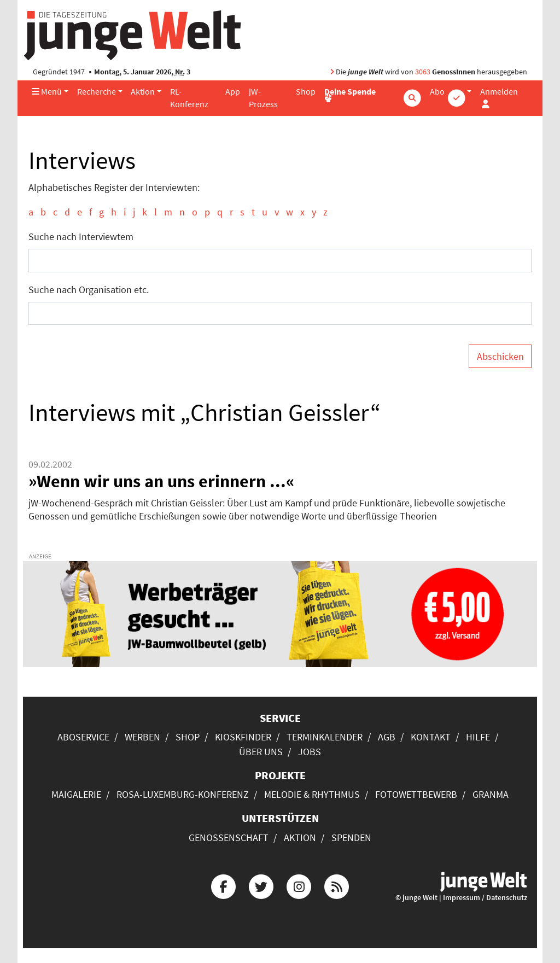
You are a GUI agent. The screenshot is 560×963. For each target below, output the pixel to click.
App (233, 92)
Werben (142, 737)
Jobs (310, 752)
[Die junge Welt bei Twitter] (261, 885)
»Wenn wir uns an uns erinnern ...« (161, 481)
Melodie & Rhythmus (312, 794)
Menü (47, 92)
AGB (387, 737)
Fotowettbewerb (416, 794)
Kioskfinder (243, 737)
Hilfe (478, 737)
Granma (491, 794)
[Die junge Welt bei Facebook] (223, 885)
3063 (423, 72)
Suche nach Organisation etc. (89, 290)
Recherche (97, 92)
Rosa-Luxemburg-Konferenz (183, 794)
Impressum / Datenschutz (485, 898)
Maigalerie (76, 794)
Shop (306, 92)
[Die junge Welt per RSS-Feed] (337, 885)
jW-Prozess (263, 98)
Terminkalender (325, 737)
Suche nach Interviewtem (81, 237)
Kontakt (431, 737)
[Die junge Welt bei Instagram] (299, 885)
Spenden (351, 837)
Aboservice (83, 737)
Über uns (261, 752)
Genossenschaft (229, 837)
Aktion (143, 92)
